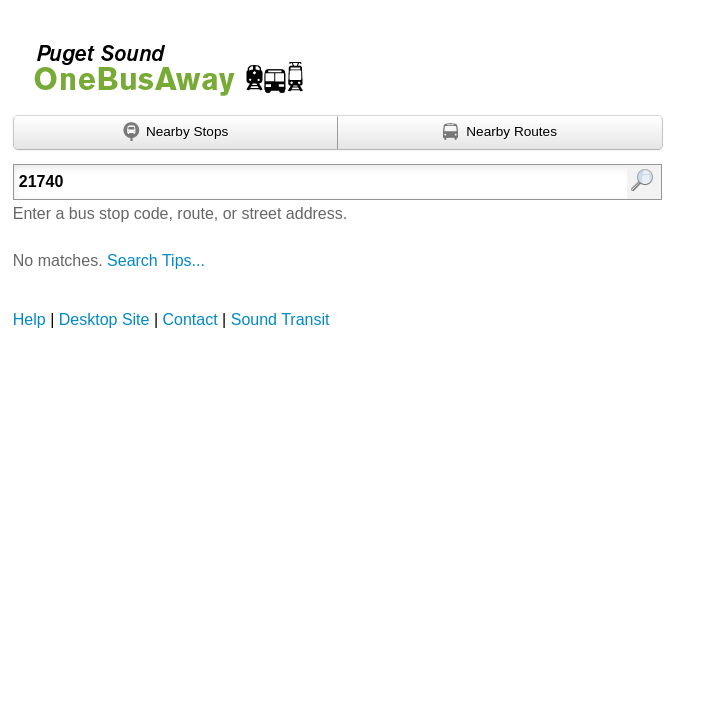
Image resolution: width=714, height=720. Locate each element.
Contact (190, 319)
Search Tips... (156, 260)
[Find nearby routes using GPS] (500, 133)
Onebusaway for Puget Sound (160, 61)
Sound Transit (280, 319)
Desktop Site (104, 319)
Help (29, 319)
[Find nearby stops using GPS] (176, 133)
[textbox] (292, 182)
